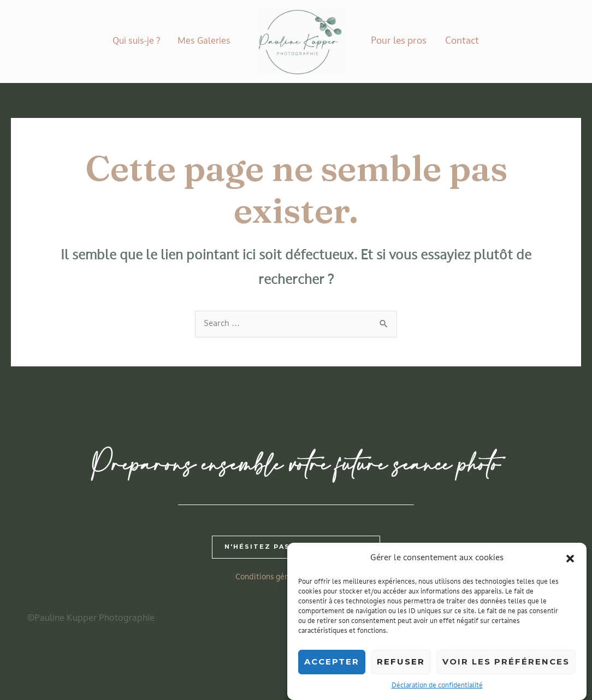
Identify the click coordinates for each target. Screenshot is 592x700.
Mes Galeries (204, 41)
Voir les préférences (506, 666)
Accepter (332, 666)
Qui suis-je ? (136, 41)
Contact (462, 41)
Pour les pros (399, 41)
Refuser (401, 666)
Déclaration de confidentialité (437, 690)
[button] (570, 563)
